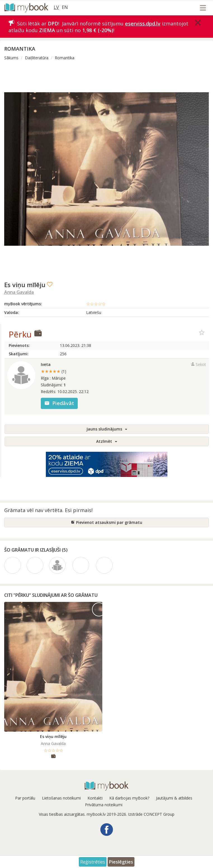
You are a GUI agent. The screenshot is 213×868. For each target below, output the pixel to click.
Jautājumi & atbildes (174, 798)
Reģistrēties (93, 862)
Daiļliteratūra (37, 58)
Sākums (11, 58)
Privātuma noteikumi (104, 805)
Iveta (46, 364)
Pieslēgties (121, 862)
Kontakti (95, 798)
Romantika (65, 58)
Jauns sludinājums (107, 429)
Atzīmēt (107, 441)
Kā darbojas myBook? (129, 798)
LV (56, 7)
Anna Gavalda (19, 292)
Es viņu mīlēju (53, 736)
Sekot (198, 364)
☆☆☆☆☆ (96, 304)
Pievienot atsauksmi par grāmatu (107, 522)
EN (65, 7)
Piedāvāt (59, 403)
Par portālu (25, 798)
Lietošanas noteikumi (61, 798)
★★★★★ (54, 371)
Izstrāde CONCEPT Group (151, 814)
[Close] (198, 23)
